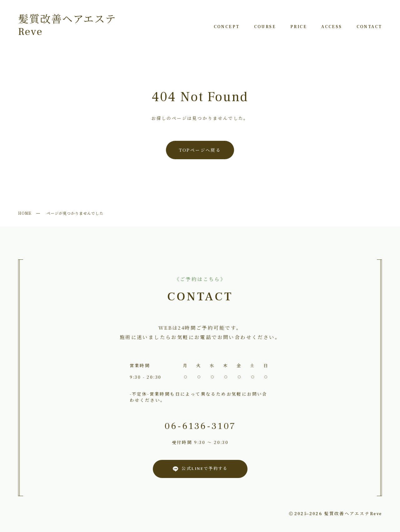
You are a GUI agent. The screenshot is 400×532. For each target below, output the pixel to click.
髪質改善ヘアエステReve (67, 26)
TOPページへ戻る (200, 150)
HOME (25, 213)
